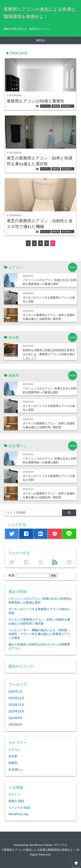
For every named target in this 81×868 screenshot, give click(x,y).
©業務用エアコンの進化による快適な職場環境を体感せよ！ (39, 850)
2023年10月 (16, 711)
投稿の (16, 801)
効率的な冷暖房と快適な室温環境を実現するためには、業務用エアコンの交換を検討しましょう (49, 354)
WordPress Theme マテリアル (48, 845)
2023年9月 (15, 718)
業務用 (56, 106)
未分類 (13, 756)
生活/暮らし (68, 106)
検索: (12, 575)
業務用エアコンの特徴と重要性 (36, 101)
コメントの (19, 807)
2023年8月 (15, 725)
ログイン (14, 794)
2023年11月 (16, 705)
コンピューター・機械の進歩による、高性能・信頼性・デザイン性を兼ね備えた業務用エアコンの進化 (39, 634)
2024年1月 (15, 691)
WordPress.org (18, 814)
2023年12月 (16, 698)
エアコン (45, 106)
